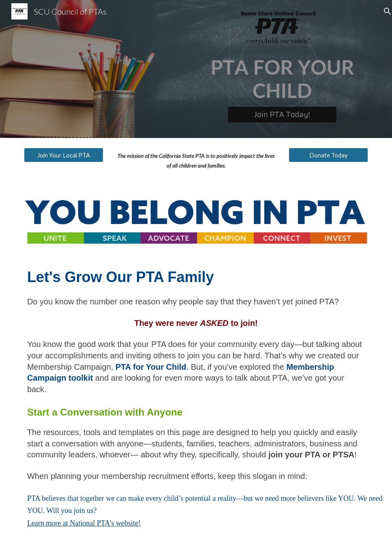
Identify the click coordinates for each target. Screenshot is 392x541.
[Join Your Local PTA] (64, 155)
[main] (196, 161)
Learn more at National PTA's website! (84, 523)
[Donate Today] (328, 155)
